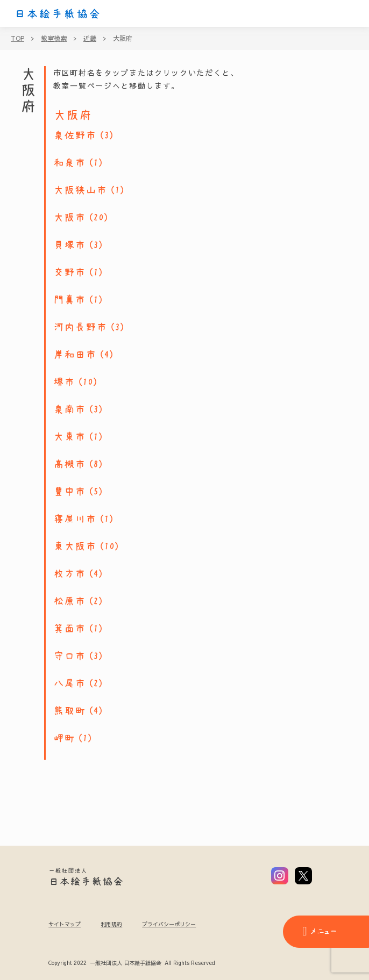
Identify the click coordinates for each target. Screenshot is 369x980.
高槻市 (69, 464)
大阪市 (69, 218)
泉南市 (69, 409)
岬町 (64, 738)
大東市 (69, 437)
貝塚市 (69, 245)
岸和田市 (75, 355)
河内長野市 (80, 327)
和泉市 (69, 163)
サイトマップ (65, 924)
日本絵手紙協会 (58, 14)
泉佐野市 (75, 135)
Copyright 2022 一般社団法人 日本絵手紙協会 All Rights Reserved (132, 963)
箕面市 (69, 629)
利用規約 (111, 924)
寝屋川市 (75, 519)
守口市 (69, 656)
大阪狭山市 (80, 190)
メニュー (320, 931)
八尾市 (69, 683)
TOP (17, 38)
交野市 (69, 272)
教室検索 (54, 38)
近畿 (90, 38)
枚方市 (69, 574)
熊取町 (69, 711)
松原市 (69, 601)
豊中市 (69, 492)
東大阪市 (75, 546)
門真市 (69, 300)
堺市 (64, 382)
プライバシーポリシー (169, 924)
